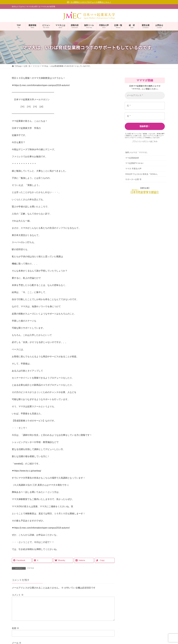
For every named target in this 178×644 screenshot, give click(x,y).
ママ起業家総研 (132, 158)
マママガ (30, 568)
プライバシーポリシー (141, 141)
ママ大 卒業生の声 (133, 169)
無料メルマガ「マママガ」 (137, 153)
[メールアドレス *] (145, 95)
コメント (18, 595)
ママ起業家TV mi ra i (134, 163)
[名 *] (145, 116)
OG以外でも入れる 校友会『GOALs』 (142, 174)
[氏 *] (145, 106)
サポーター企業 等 (133, 179)
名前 (15, 633)
